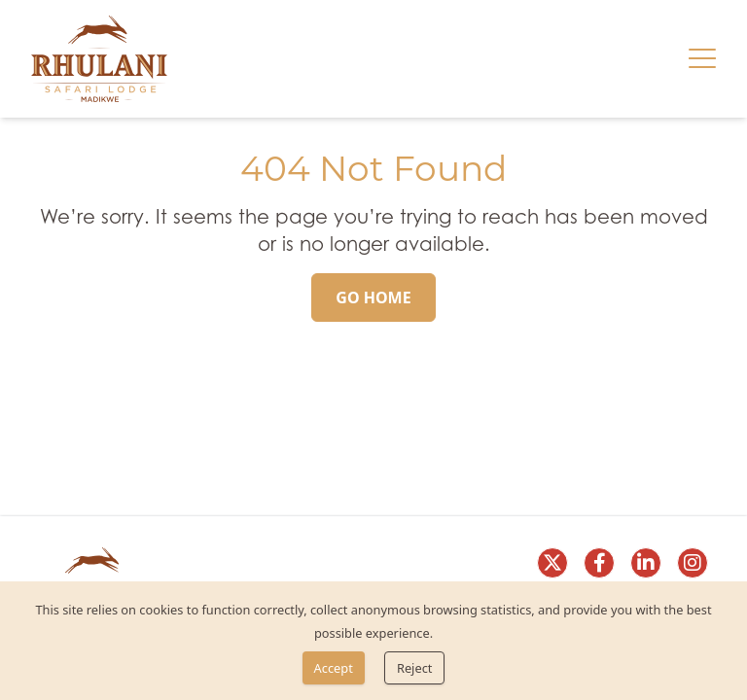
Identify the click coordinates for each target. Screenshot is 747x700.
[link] (99, 59)
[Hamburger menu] (702, 58)
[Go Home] (373, 297)
